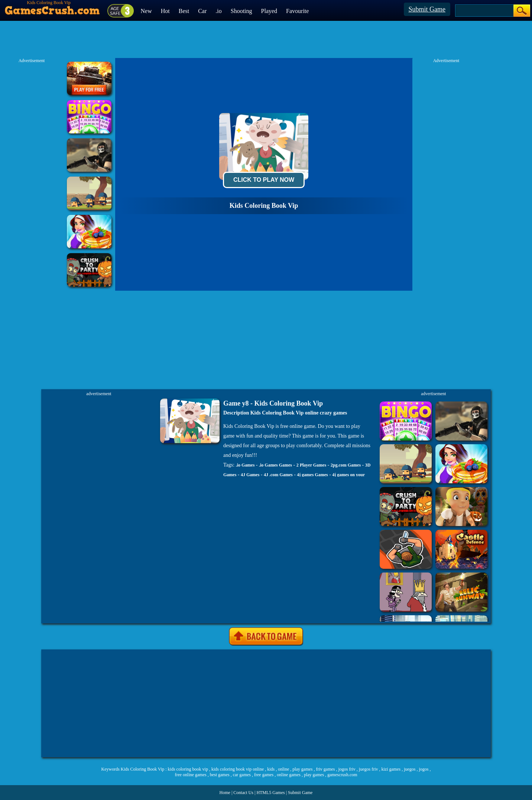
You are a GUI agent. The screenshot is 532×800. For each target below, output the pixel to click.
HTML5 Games (270, 793)
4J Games (250, 475)
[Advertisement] (266, 703)
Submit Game (427, 9)
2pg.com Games (346, 465)
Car (202, 11)
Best (184, 11)
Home (225, 793)
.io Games (245, 465)
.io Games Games (275, 465)
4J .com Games (278, 475)
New (146, 11)
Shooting (241, 11)
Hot (165, 11)
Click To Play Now (264, 180)
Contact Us (243, 793)
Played (269, 11)
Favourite (297, 11)
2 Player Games (311, 465)
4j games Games (312, 475)
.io (218, 11)
